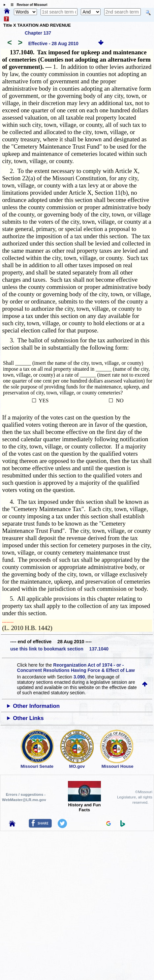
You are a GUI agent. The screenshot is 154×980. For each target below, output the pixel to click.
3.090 (79, 677)
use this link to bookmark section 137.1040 (59, 649)
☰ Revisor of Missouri (27, 5)
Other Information (36, 706)
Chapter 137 (38, 33)
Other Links (28, 718)
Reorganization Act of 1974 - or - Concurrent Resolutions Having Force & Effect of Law (76, 668)
